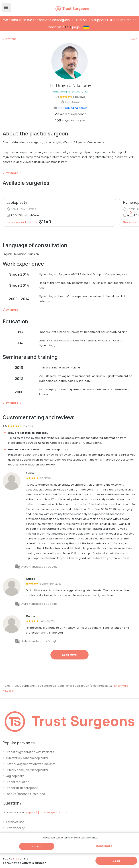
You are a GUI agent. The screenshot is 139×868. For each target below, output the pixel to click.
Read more (104, 846)
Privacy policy (15, 828)
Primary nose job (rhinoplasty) (27, 770)
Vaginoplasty (15, 776)
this (68, 27)
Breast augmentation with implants (30, 752)
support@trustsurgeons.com (46, 812)
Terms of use (15, 822)
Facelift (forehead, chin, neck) (27, 794)
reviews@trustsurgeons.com (78, 455)
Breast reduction (17, 782)
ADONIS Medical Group (70, 108)
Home (7, 686)
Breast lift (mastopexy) (22, 788)
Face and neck (46, 686)
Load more (69, 655)
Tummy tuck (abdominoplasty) (27, 758)
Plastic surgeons (24, 686)
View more (13, 173)
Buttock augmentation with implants (31, 764)
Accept (37, 846)
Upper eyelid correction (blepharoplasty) (85, 686)
